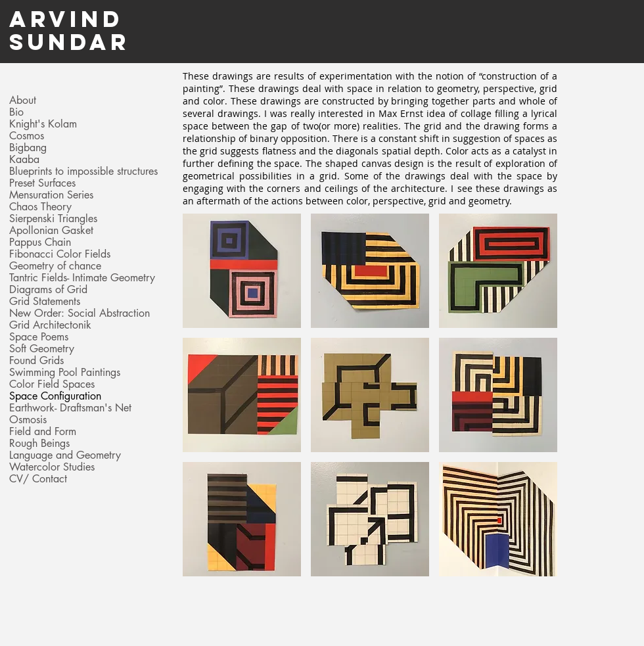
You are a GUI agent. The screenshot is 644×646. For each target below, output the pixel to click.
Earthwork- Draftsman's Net (70, 408)
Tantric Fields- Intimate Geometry (82, 278)
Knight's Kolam (43, 124)
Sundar (70, 42)
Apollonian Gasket (51, 231)
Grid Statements (45, 302)
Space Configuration (55, 396)
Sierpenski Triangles (53, 219)
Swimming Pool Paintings (65, 373)
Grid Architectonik (50, 325)
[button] (242, 271)
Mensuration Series (51, 195)
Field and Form (43, 432)
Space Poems (39, 337)
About (23, 101)
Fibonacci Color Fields (60, 254)
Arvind (66, 19)
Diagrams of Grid (48, 290)
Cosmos (27, 136)
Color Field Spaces (52, 384)
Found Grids (36, 361)
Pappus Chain (40, 242)
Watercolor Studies (52, 467)
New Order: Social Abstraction (80, 313)
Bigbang (28, 148)
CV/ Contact (38, 479)
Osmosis (28, 420)
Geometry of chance (55, 266)
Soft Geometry (42, 349)
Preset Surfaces (42, 183)
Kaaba (24, 160)
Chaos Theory (40, 207)
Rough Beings (39, 444)
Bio (16, 112)
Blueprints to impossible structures (83, 172)
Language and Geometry (65, 455)
